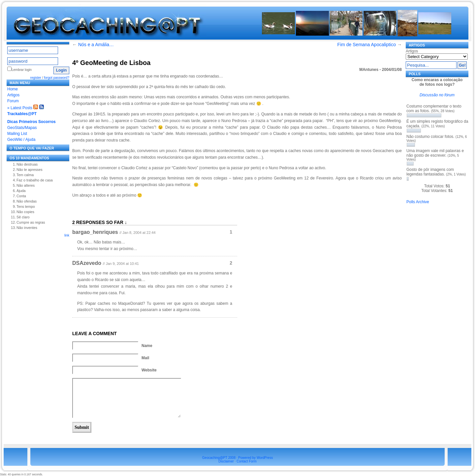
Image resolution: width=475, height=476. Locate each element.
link (67, 235)
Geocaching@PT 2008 (219, 458)
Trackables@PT (22, 114)
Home (13, 89)
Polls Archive (418, 202)
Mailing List (17, 134)
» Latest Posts (20, 108)
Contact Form (247, 461)
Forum (13, 101)
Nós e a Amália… (96, 45)
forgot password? (57, 78)
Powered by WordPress (255, 458)
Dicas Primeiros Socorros (32, 122)
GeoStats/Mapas (22, 128)
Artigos (13, 95)
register (36, 78)
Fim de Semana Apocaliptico (367, 45)
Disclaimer (226, 461)
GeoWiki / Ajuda (21, 140)
